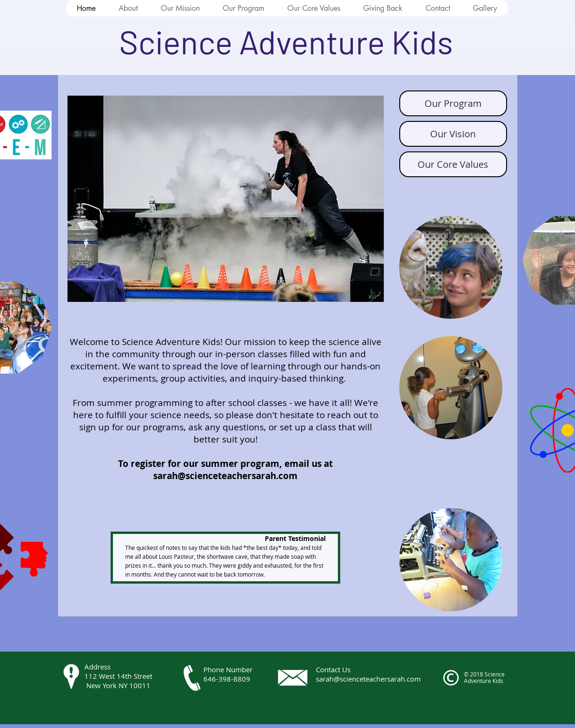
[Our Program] (453, 103)
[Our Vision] (453, 134)
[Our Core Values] (453, 164)
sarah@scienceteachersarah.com (225, 476)
